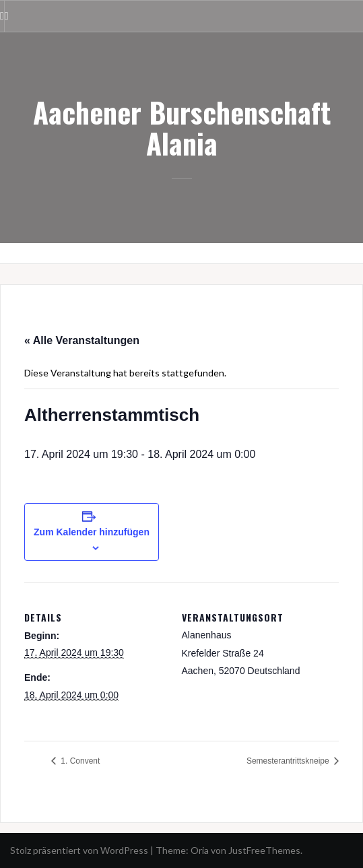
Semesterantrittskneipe (289, 761)
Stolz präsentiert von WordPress (79, 850)
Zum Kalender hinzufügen (92, 532)
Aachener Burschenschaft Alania (182, 127)
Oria (200, 850)
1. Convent (79, 761)
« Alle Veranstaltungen (82, 340)
